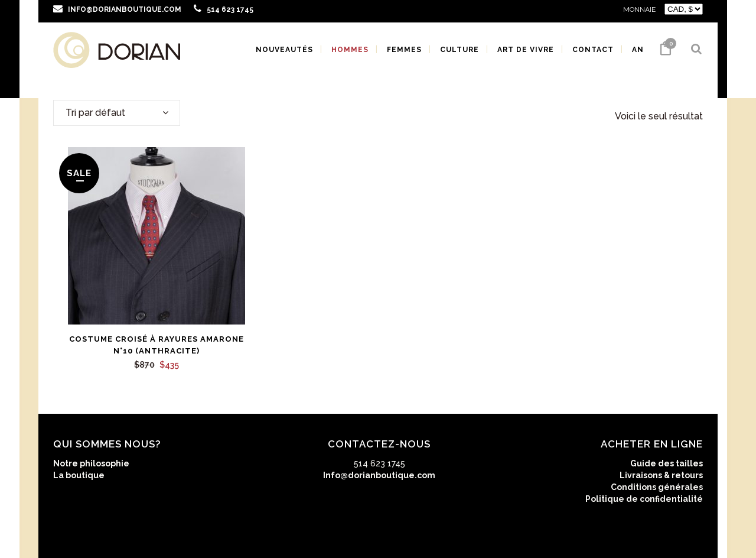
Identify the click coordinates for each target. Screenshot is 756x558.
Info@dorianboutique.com (379, 475)
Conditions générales (657, 487)
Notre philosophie (91, 463)
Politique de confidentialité (644, 499)
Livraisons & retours (661, 475)
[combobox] (117, 113)
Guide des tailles (667, 463)
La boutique (79, 475)
